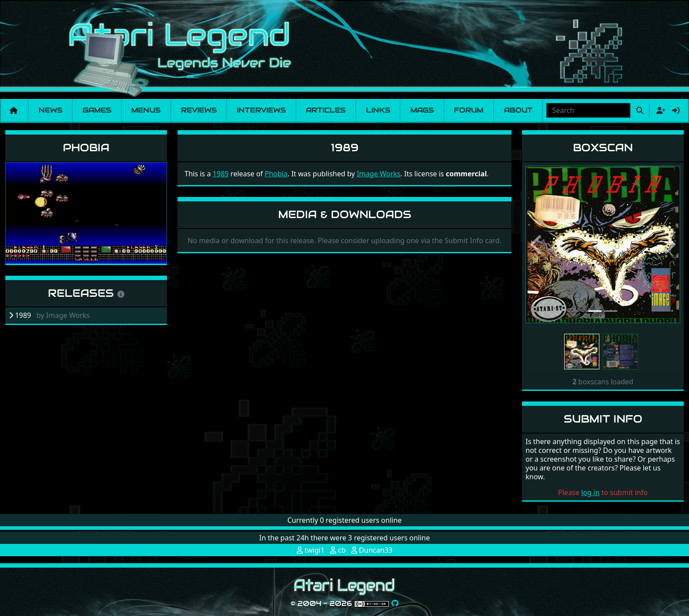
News (51, 110)
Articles (326, 110)
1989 (221, 174)
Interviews (261, 110)
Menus (146, 110)
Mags (422, 110)
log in (591, 492)
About (518, 110)
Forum (469, 110)
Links (378, 110)
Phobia (86, 148)
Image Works (379, 174)
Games (97, 110)
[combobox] (588, 110)
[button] (537, 244)
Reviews (199, 110)
